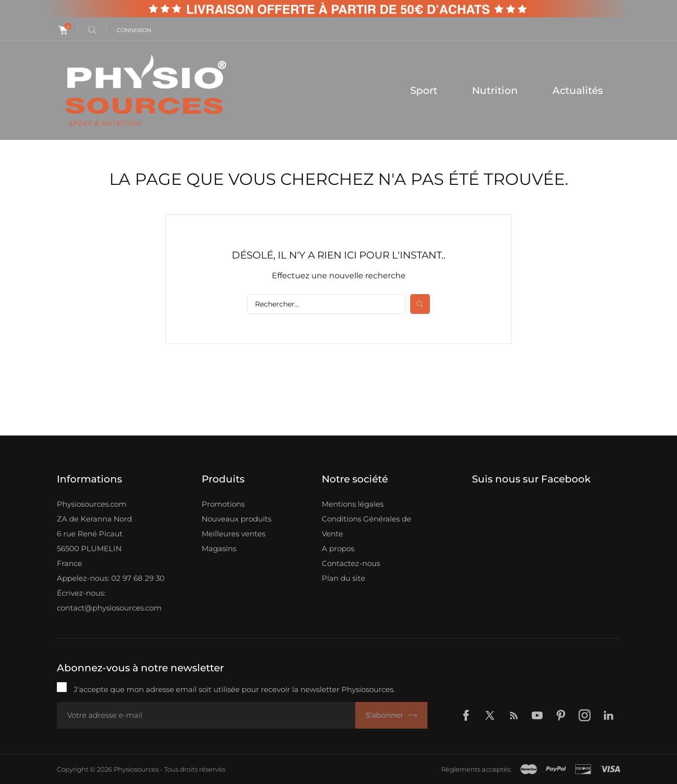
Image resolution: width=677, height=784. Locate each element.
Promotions (223, 504)
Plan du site (343, 578)
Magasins (219, 548)
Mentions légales (353, 504)
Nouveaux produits (236, 519)
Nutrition (495, 90)
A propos (338, 548)
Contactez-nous (351, 563)
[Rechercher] (326, 304)
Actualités (578, 90)
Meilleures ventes (233, 534)
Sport (424, 90)
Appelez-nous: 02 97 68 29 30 (111, 578)
